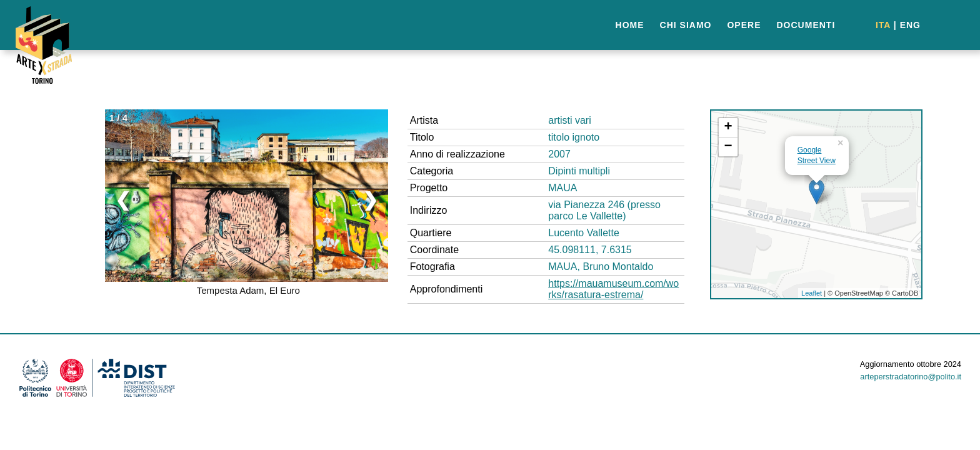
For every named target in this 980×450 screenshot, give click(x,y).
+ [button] (728, 127)
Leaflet (812, 293)
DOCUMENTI (806, 25)
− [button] (728, 147)
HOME (630, 25)
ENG (910, 25)
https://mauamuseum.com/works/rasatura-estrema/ (613, 289)
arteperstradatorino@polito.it (911, 377)
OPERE (744, 25)
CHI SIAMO (686, 25)
